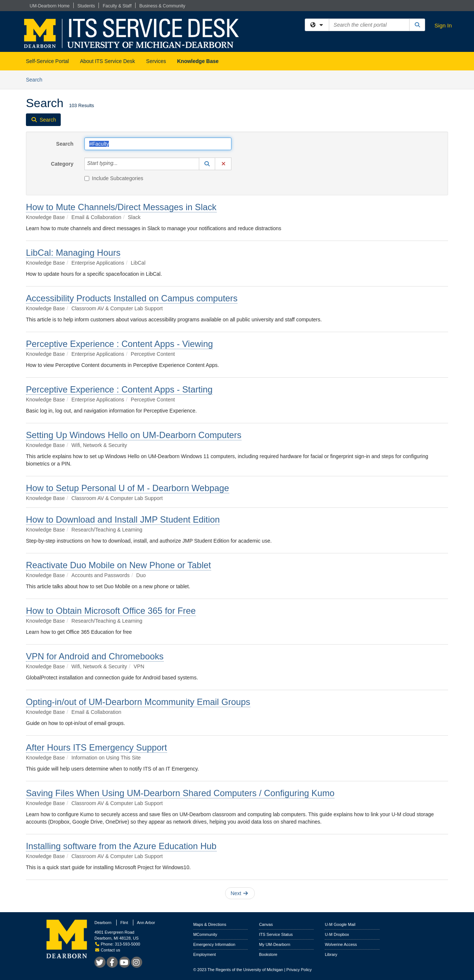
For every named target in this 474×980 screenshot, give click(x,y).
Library (331, 954)
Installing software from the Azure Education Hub (121, 846)
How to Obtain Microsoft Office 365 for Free (111, 611)
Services (156, 61)
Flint (124, 923)
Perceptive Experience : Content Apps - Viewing (119, 344)
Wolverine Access (341, 944)
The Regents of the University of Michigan (245, 970)
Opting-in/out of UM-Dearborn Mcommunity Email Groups (138, 702)
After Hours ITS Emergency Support (96, 747)
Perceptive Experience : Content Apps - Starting (119, 389)
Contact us (108, 950)
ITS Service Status (276, 934)
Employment (205, 954)
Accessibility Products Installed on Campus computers (132, 298)
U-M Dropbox (337, 934)
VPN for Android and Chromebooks (95, 656)
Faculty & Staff (117, 6)
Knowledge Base (198, 61)
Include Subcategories (114, 178)
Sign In (443, 25)
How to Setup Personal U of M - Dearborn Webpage (128, 488)
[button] (207, 164)
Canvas (266, 924)
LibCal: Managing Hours (73, 253)
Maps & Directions (210, 924)
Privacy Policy (299, 970)
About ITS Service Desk (108, 61)
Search (37, 79)
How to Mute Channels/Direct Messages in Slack (121, 207)
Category (62, 164)
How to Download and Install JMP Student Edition (123, 519)
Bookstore (268, 954)
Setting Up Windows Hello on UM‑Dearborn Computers (134, 435)
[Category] (122, 164)
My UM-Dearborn (274, 944)
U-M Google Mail (340, 924)
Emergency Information (214, 944)
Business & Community (162, 6)
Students (86, 6)
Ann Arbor (146, 923)
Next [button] (239, 893)
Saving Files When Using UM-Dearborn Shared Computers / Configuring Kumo (180, 793)
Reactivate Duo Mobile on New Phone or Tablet (118, 565)
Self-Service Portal (47, 61)
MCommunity (205, 934)
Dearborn (103, 923)
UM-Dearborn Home (50, 6)
